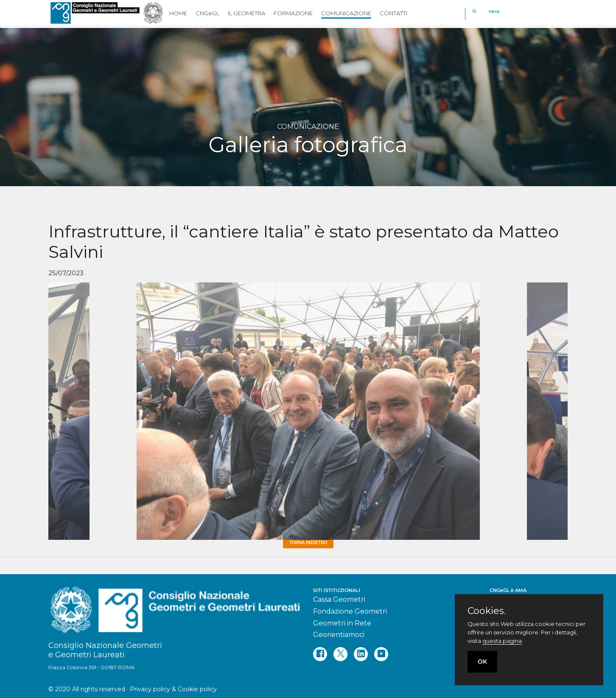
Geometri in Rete (342, 623)
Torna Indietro (308, 543)
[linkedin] (361, 654)
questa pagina (502, 641)
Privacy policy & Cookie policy (173, 689)
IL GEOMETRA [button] (246, 13)
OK (482, 662)
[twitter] (340, 654)
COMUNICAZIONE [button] (346, 13)
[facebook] (320, 654)
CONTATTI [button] (393, 13)
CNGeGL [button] (207, 13)
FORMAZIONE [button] (293, 13)
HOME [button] (178, 13)
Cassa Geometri (339, 599)
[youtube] (381, 654)
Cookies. (487, 611)
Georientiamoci (339, 635)
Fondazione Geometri (350, 611)
